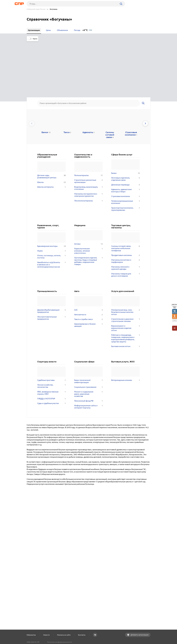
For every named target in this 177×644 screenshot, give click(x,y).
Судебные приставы (51, 325)
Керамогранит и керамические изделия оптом (125, 273)
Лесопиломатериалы (88, 146)
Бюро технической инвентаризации (88, 326)
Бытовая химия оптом (125, 291)
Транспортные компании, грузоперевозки (125, 154)
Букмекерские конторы (51, 191)
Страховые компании (125, 141)
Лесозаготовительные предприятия (51, 263)
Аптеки (88, 189)
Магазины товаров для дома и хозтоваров (125, 220)
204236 (175, 313)
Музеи (51, 196)
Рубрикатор (31, 635)
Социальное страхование (88, 332)
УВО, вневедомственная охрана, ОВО (51, 338)
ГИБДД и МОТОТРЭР (51, 344)
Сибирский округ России (36, 9)
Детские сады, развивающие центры (51, 122)
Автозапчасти (88, 260)
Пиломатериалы (88, 121)
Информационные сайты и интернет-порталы (88, 352)
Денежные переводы (125, 130)
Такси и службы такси (88, 264)
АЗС (88, 255)
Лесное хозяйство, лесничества (51, 331)
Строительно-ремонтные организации (88, 126)
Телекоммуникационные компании (125, 147)
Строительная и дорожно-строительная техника (125, 265)
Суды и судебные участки (51, 348)
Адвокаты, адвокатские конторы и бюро (125, 136)
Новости (46, 635)
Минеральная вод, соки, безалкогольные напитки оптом (125, 257)
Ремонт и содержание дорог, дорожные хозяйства (88, 339)
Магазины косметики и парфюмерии (125, 206)
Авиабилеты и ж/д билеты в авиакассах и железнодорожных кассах (51, 210)
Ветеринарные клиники (125, 325)
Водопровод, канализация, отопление (88, 133)
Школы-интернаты (51, 132)
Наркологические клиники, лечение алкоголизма (88, 196)
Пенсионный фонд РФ (88, 346)
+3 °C (85, 30)
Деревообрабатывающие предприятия (51, 256)
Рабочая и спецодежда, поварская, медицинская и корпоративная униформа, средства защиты (125, 283)
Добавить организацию (139, 635)
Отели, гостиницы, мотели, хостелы (51, 202)
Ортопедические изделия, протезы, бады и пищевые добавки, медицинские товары (88, 206)
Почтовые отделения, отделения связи (125, 124)
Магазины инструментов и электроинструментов (88, 140)
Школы (51, 127)
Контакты (82, 635)
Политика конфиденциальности (60, 642)
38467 (175, 318)
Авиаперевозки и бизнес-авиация (88, 270)
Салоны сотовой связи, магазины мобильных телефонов (125, 194)
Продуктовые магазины (125, 201)
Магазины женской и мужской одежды (125, 213)
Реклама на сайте (64, 635)
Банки (125, 118)
